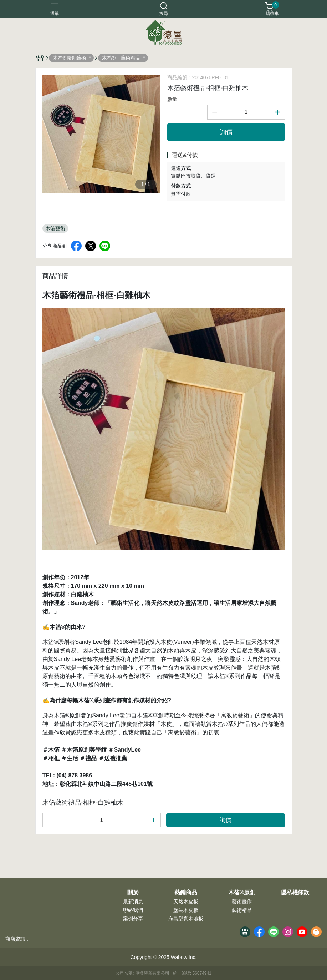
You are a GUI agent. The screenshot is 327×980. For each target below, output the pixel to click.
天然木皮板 (186, 901)
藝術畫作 (242, 901)
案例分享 (133, 919)
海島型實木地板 (186, 919)
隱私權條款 (295, 893)
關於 (133, 893)
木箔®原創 (242, 893)
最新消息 (133, 901)
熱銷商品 (186, 893)
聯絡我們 (133, 910)
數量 (172, 99)
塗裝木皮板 (186, 910)
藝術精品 (242, 910)
